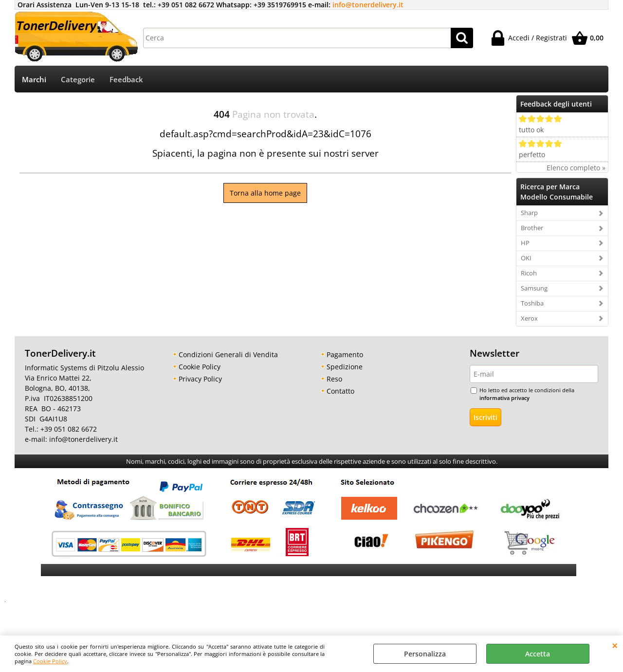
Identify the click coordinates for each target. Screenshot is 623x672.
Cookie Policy (50, 661)
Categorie (78, 80)
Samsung (534, 288)
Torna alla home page (265, 193)
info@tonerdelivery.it (368, 5)
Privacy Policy (200, 379)
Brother (532, 228)
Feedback (126, 80)
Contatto (340, 391)
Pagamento (345, 354)
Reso (334, 379)
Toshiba (532, 303)
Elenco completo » (576, 168)
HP (525, 243)
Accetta (538, 654)
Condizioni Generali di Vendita (228, 354)
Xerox (529, 318)
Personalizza (425, 654)
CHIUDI (615, 645)
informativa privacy (504, 398)
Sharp (529, 213)
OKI (526, 258)
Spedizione (345, 367)
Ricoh (529, 273)
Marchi (34, 80)
